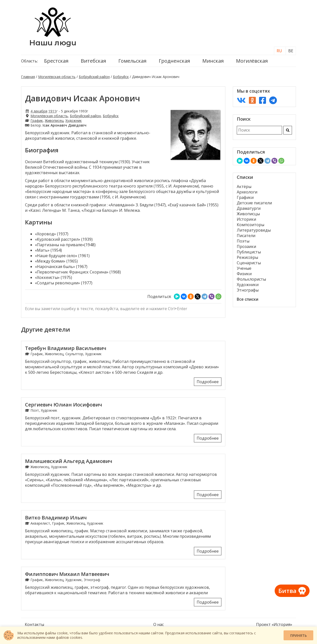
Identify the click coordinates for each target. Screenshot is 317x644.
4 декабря (39, 111)
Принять (299, 635)
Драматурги (249, 208)
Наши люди (53, 43)
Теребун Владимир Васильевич (66, 348)
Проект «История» (274, 624)
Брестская (56, 61)
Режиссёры (247, 257)
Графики (245, 197)
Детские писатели (254, 203)
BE (291, 51)
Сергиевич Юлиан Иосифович (64, 405)
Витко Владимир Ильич (56, 518)
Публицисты (249, 252)
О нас (158, 624)
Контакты (34, 624)
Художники (248, 285)
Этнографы (248, 290)
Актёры (244, 187)
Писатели (246, 236)
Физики (244, 274)
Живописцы (248, 214)
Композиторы (251, 225)
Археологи (247, 192)
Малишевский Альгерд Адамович (69, 461)
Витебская (93, 61)
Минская (213, 61)
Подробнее (208, 382)
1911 (52, 111)
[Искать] (288, 130)
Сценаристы (249, 263)
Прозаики (246, 246)
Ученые (244, 268)
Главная (28, 77)
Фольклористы (251, 279)
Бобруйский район (94, 77)
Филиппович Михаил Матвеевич (67, 574)
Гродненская (174, 61)
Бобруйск (121, 77)
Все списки (248, 299)
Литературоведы (254, 230)
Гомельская (132, 61)
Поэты (243, 241)
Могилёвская (252, 61)
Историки (246, 219)
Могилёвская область (57, 77)
